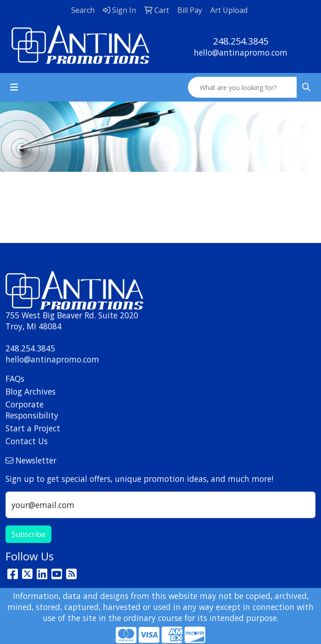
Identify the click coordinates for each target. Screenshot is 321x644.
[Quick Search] (242, 87)
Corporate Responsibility (32, 410)
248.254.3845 (241, 41)
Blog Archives (31, 391)
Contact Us (27, 441)
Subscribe (28, 534)
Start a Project (33, 428)
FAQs (15, 378)
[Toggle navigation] (14, 87)
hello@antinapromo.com (241, 52)
